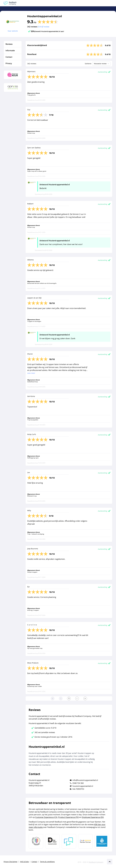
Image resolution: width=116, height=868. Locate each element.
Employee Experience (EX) (93, 817)
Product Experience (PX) (68, 817)
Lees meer (31, 373)
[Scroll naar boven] (110, 862)
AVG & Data (24, 862)
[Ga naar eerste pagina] (53, 698)
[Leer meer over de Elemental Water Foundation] (102, 841)
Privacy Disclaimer (11, 862)
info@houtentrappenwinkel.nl (85, 780)
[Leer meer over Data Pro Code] (36, 841)
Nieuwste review (102, 64)
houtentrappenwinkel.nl (83, 786)
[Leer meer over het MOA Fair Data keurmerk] (52, 841)
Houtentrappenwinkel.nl (45, 16)
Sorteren (88, 64)
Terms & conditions (47, 862)
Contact (34, 862)
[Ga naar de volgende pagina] (77, 698)
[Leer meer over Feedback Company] (69, 841)
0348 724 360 (78, 783)
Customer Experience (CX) (46, 817)
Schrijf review (43, 27)
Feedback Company (96, 862)
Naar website (13, 31)
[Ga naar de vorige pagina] (61, 698)
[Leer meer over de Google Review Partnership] (85, 841)
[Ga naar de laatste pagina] (85, 698)
